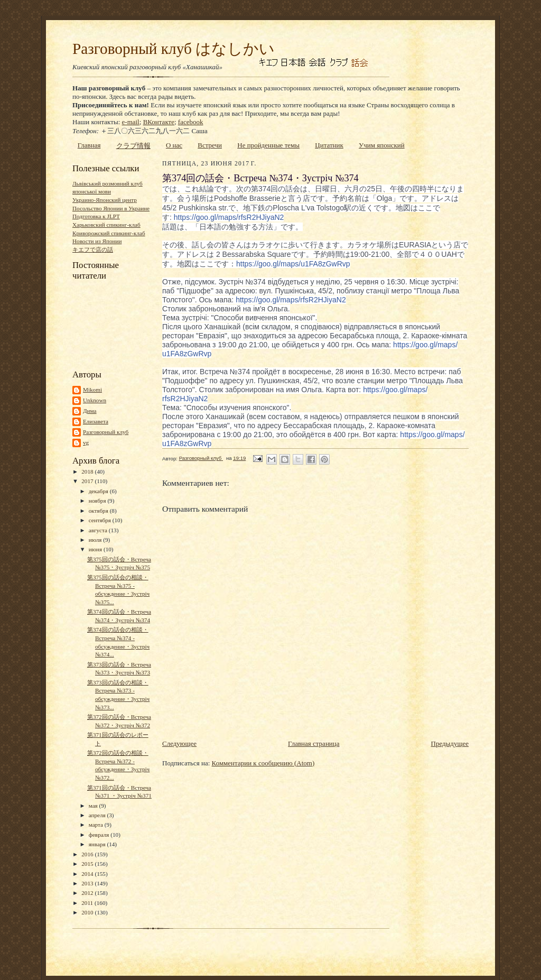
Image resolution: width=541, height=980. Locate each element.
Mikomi (92, 390)
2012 (88, 893)
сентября (101, 520)
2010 (88, 912)
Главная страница (314, 743)
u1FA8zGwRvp (293, 264)
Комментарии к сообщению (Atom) (263, 763)
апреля (98, 815)
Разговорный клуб (106, 432)
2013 (88, 883)
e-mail (131, 122)
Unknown (95, 400)
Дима (90, 411)
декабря (99, 491)
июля (96, 540)
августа (99, 530)
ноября (98, 501)
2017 (88, 481)
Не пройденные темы (268, 145)
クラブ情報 (133, 146)
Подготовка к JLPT (96, 216)
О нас (174, 145)
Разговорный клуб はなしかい (174, 49)
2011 (88, 903)
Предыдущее (450, 743)
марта (97, 825)
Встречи (210, 145)
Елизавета (96, 421)
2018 (88, 471)
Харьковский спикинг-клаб (106, 225)
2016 (88, 854)
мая (94, 806)
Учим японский (382, 145)
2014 (88, 874)
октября (99, 511)
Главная (89, 145)
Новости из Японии (97, 241)
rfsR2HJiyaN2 (229, 217)
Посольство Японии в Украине (111, 208)
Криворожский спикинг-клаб (109, 233)
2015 (88, 864)
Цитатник (329, 145)
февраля (100, 835)
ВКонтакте (159, 122)
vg (86, 442)
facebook (191, 122)
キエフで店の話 (93, 249)
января (98, 844)
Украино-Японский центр (105, 200)
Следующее (179, 743)
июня (96, 549)
